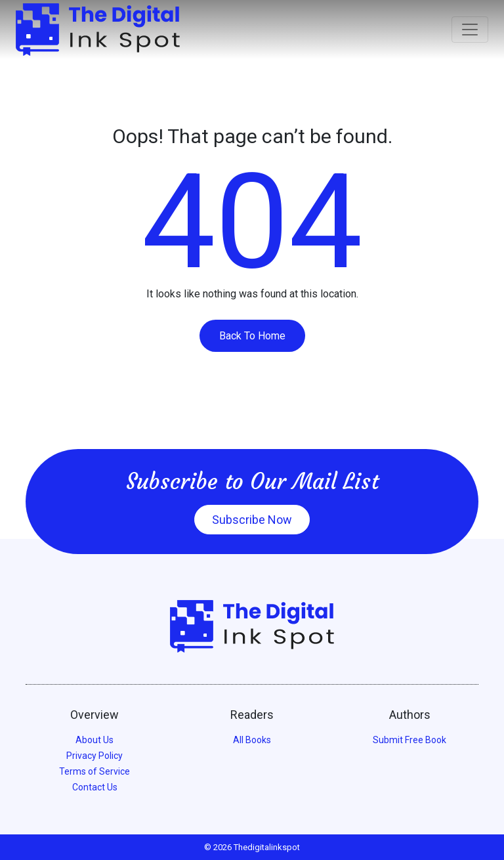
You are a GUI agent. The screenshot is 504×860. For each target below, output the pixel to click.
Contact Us (95, 787)
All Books (252, 740)
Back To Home (252, 336)
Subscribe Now (252, 520)
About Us (94, 740)
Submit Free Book (409, 740)
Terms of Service (94, 771)
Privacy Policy (94, 756)
